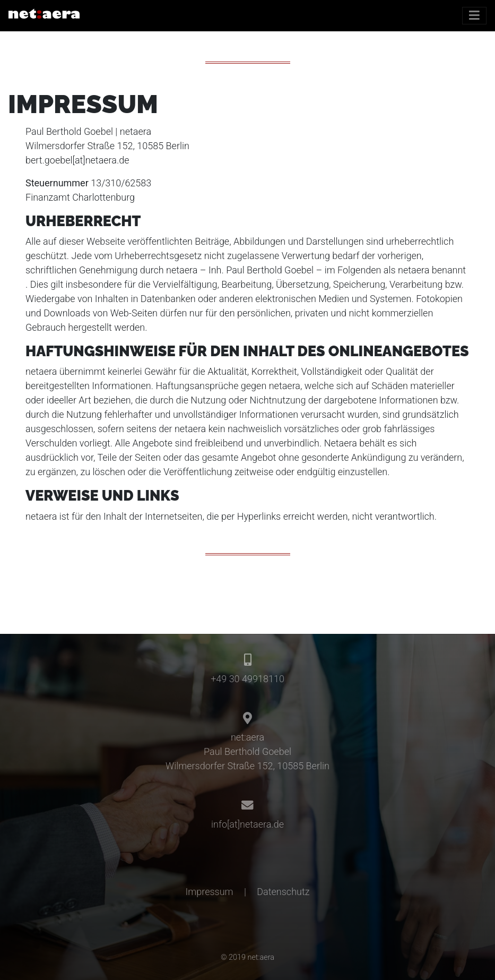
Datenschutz (283, 892)
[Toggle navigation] (474, 16)
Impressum (210, 892)
